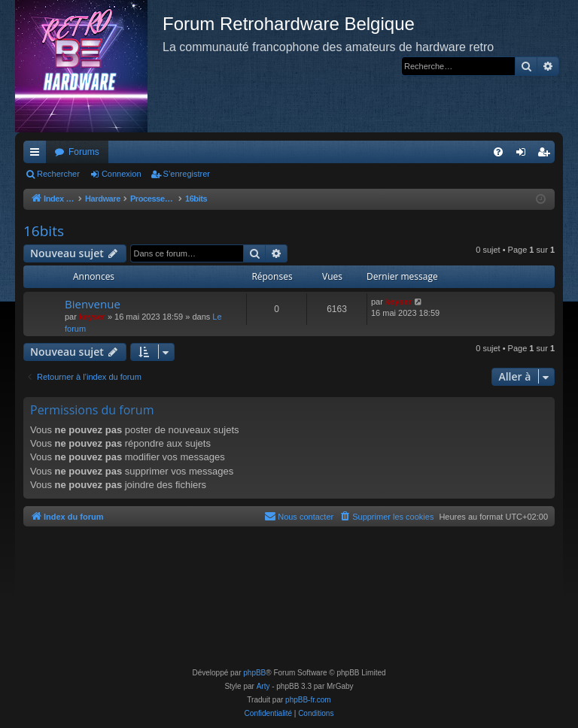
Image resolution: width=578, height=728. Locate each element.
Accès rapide (38, 155)
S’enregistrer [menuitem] (547, 155)
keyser (92, 317)
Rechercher (58, 174)
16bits (44, 231)
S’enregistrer (187, 174)
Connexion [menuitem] (524, 155)
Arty (263, 686)
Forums (84, 152)
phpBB (254, 673)
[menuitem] (498, 152)
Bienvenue (93, 304)
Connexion (122, 174)
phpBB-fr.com (308, 700)
